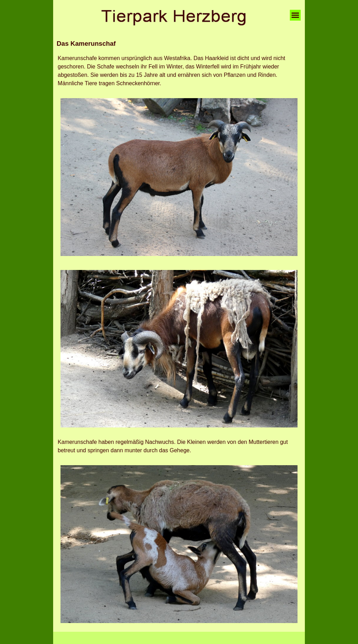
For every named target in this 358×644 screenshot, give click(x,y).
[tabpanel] (179, 44)
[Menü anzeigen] (295, 15)
